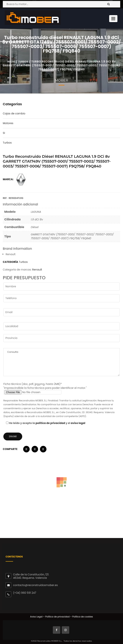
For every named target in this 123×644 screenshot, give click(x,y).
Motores (8, 123)
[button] (26, 450)
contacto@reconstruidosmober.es (35, 585)
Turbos (23, 62)
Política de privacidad (57, 617)
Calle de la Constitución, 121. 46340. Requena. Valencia (31, 576)
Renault (37, 270)
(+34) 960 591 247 (25, 593)
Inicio (11, 62)
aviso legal (78, 423)
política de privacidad (50, 423)
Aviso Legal (36, 617)
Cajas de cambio (14, 113)
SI (4, 133)
